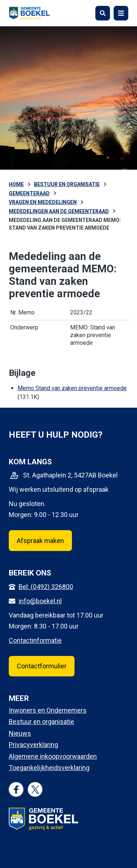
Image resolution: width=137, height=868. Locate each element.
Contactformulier (42, 666)
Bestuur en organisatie (41, 722)
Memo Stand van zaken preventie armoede (72, 388)
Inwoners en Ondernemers (48, 710)
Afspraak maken (40, 541)
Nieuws (20, 733)
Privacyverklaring (33, 745)
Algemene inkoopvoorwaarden (53, 756)
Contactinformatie (35, 640)
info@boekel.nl (40, 601)
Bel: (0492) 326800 (46, 587)
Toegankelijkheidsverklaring (49, 768)
